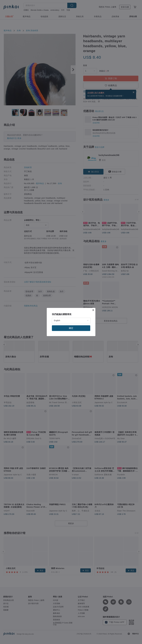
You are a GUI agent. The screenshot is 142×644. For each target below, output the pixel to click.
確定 (71, 328)
